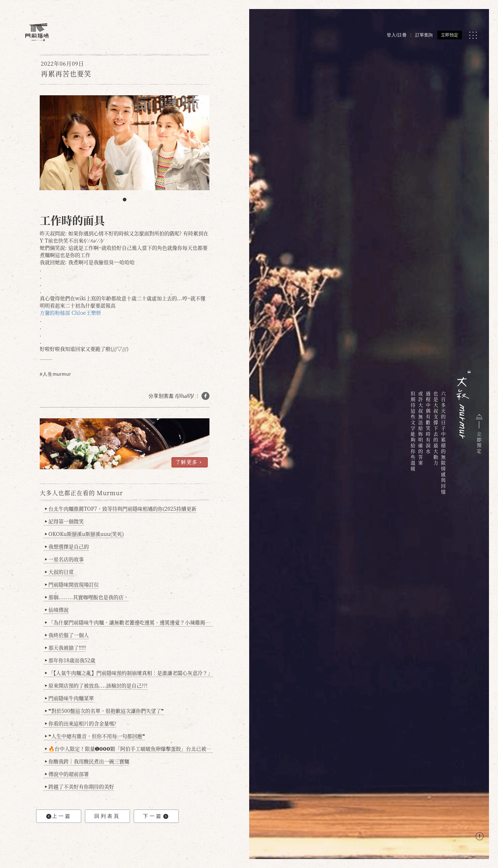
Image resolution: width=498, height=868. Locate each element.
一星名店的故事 (64, 559)
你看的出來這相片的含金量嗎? (81, 723)
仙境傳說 (57, 610)
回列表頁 (107, 816)
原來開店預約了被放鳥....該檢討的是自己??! (96, 685)
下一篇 (156, 816)
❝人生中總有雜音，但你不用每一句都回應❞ (95, 736)
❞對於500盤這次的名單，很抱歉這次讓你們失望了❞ (105, 711)
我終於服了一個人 (67, 635)
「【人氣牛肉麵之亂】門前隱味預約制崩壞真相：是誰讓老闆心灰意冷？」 (129, 673)
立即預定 (450, 35)
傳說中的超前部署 (67, 774)
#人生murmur (55, 374)
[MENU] (473, 35)
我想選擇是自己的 (67, 546)
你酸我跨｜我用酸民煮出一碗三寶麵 (87, 761)
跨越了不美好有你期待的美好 (80, 786)
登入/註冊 (397, 35)
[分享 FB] (205, 396)
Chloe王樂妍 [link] (86, 313)
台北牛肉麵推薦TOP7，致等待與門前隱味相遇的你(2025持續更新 (121, 509)
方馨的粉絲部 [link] (55, 313)
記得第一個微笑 (64, 521)
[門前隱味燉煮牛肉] (37, 32)
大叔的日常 (59, 572)
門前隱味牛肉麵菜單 (70, 698)
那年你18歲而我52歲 (70, 660)
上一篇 (59, 816)
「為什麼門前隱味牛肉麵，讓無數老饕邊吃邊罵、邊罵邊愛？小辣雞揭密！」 (129, 622)
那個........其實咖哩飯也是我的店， (87, 597)
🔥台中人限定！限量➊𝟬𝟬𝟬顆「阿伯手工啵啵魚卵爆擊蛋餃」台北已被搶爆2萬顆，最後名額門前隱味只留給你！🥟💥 (129, 749)
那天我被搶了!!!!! (66, 647)
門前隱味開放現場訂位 (72, 584)
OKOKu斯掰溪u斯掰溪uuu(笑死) (85, 534)
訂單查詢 (424, 35)
